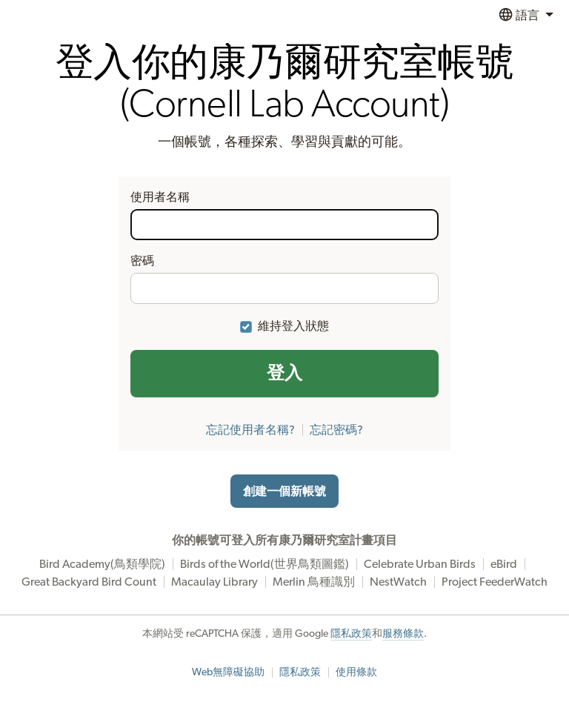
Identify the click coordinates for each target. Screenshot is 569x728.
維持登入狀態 (293, 326)
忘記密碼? (336, 430)
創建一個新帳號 (284, 492)
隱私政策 (351, 634)
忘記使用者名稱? (250, 430)
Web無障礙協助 (228, 672)
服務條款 (403, 634)
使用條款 (356, 672)
